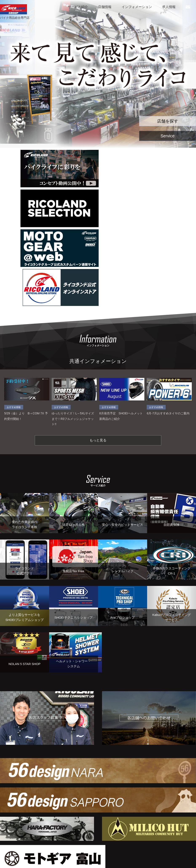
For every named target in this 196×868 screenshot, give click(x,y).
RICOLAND (13, 9)
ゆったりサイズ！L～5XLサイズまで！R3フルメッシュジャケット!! (74, 354)
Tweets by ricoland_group (49, 829)
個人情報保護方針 (15, 860)
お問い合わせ (188, 8)
